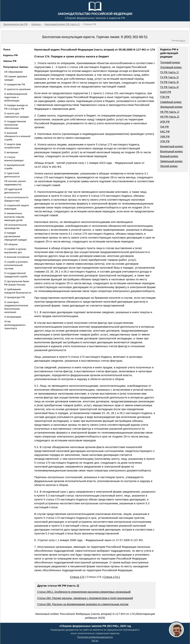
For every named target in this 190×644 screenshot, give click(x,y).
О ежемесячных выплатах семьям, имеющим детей (14, 217)
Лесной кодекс (169, 166)
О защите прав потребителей (13, 146)
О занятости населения (17, 89)
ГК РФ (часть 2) (169, 77)
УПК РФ (165, 141)
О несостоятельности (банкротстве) (16, 199)
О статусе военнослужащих (14, 159)
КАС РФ (165, 132)
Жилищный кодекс (171, 107)
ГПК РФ (165, 97)
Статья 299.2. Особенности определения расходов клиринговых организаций (84, 592)
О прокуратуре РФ (15, 297)
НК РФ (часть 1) (170, 112)
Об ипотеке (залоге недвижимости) (15, 183)
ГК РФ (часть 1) (169, 72)
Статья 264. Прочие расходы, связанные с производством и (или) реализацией (85, 598)
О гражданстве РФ (15, 84)
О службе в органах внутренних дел (15, 251)
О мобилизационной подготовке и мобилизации (16, 97)
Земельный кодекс (171, 161)
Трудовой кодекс (170, 62)
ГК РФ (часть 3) (169, 82)
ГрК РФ (164, 127)
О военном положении (17, 257)
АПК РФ (165, 122)
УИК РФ (165, 137)
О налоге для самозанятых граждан (17, 115)
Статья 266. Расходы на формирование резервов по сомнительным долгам (83, 604)
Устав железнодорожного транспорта (15, 325)
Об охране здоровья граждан (16, 78)
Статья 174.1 (112, 577)
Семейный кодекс (171, 102)
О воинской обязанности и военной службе (17, 136)
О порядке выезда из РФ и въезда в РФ (16, 107)
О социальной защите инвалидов (17, 207)
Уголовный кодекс (171, 67)
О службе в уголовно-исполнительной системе (16, 265)
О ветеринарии (13, 317)
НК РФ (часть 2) (170, 117)
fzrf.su (95, 641)
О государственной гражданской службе (16, 275)
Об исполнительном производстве (15, 227)
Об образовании (13, 72)
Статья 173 (77, 577)
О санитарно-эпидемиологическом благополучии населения (16, 307)
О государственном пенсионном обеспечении (15, 125)
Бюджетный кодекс (172, 146)
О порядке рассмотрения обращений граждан (16, 236)
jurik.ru (182, 41)
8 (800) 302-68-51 (134, 37)
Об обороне (11, 244)
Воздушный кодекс (171, 151)
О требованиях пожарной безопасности (18, 291)
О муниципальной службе (14, 167)
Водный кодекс (169, 156)
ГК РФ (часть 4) (169, 87)
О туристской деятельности (12, 175)
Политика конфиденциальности (95, 637)
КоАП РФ (166, 92)
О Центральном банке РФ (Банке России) (17, 283)
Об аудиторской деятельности (13, 191)
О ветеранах (11, 152)
